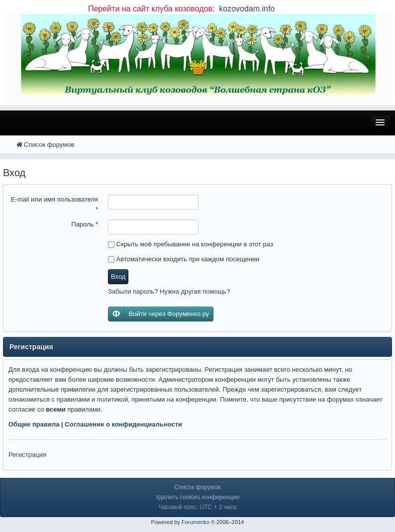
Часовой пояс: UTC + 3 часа (198, 507)
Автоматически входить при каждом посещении (184, 259)
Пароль (85, 224)
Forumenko (196, 522)
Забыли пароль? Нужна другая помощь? (169, 291)
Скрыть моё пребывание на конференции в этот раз (191, 244)
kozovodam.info (246, 9)
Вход (118, 276)
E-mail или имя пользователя (54, 204)
